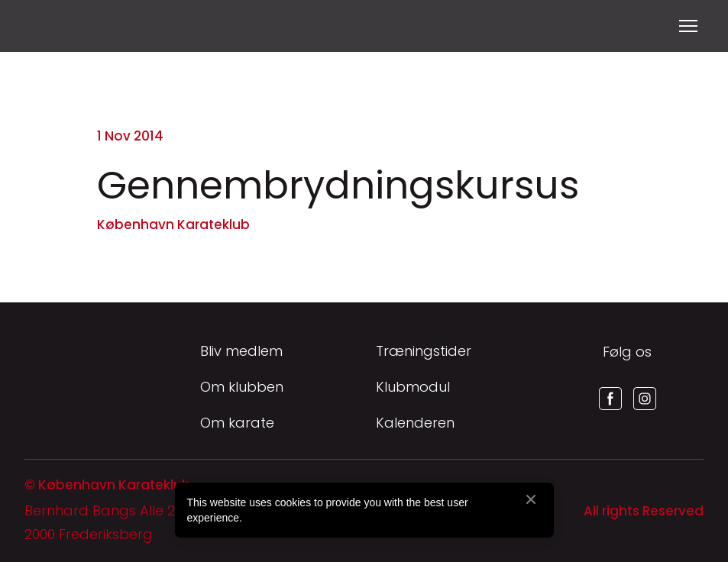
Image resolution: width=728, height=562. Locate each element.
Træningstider (424, 351)
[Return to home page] (43, 26)
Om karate (237, 423)
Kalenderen (415, 423)
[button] (610, 399)
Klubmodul (413, 387)
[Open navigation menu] (688, 26)
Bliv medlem (241, 351)
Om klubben (242, 387)
